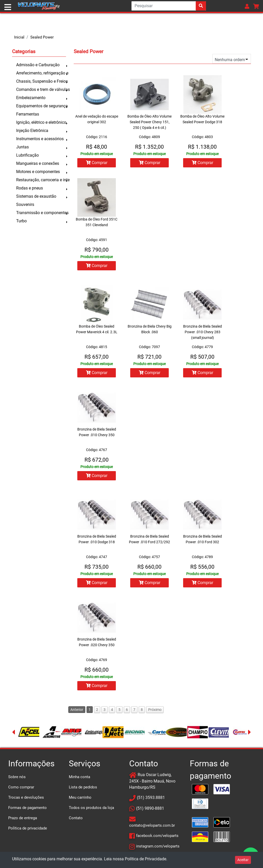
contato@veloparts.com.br (152, 825)
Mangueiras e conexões (38, 163)
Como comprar (21, 787)
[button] (247, 6)
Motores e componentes (38, 172)
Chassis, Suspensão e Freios (41, 81)
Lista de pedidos (83, 787)
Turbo (21, 221)
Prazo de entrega (23, 818)
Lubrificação (27, 155)
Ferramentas (28, 114)
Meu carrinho (80, 797)
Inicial (19, 37)
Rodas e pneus (30, 188)
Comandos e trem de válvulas (41, 89)
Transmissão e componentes (41, 213)
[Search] (169, 6)
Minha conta (79, 777)
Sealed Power (42, 37)
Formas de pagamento (27, 808)
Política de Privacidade (145, 859)
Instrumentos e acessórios (40, 139)
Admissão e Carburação (38, 65)
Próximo (155, 710)
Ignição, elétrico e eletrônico (41, 122)
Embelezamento (31, 98)
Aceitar (243, 860)
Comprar (97, 163)
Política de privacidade (28, 828)
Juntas (22, 147)
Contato (76, 818)
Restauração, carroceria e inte (41, 180)
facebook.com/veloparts (157, 836)
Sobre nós (17, 777)
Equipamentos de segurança (41, 106)
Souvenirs (25, 204)
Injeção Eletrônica (32, 131)
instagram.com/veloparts (158, 846)
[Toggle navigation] (8, 7)
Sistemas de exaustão (36, 196)
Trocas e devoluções (26, 797)
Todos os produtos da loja (91, 808)
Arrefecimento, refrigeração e (41, 73)
